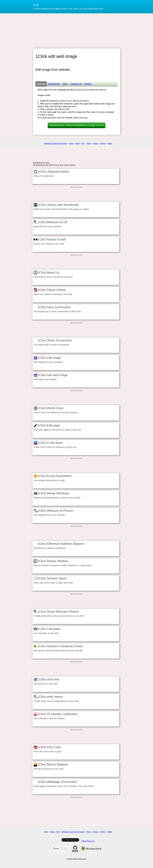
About (77, 143)
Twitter (110, 143)
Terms (89, 143)
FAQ (83, 143)
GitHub (103, 143)
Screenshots (54, 84)
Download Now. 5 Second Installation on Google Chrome (76, 125)
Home (71, 143)
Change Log (76, 84)
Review (88, 84)
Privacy (96, 143)
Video (65, 84)
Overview (41, 84)
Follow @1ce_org (88, 841)
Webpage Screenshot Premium (55, 143)
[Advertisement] (76, 31)
